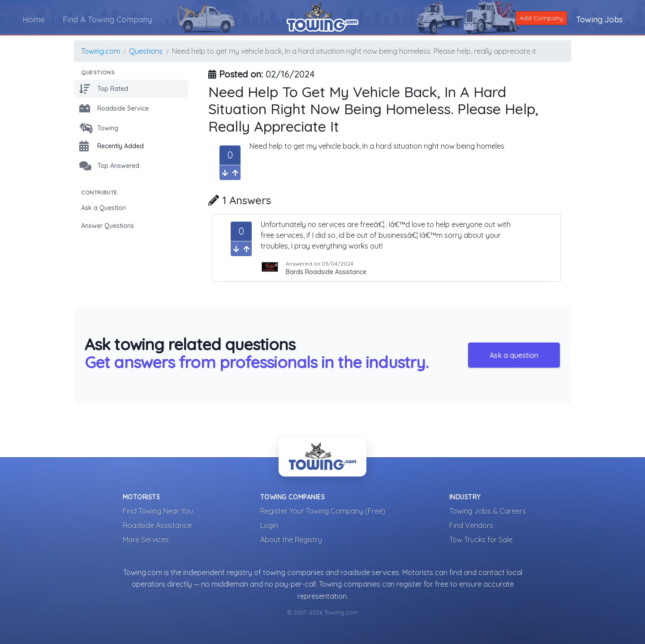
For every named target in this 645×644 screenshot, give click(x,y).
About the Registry (291, 540)
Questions (146, 51)
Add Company (541, 18)
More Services (146, 540)
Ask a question (514, 355)
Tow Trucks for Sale (481, 540)
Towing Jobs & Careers (488, 511)
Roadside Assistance (157, 525)
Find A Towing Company (107, 19)
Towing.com (101, 51)
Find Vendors (471, 525)
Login (269, 525)
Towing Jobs (599, 19)
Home (34, 19)
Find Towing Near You (158, 511)
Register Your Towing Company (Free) (323, 511)
